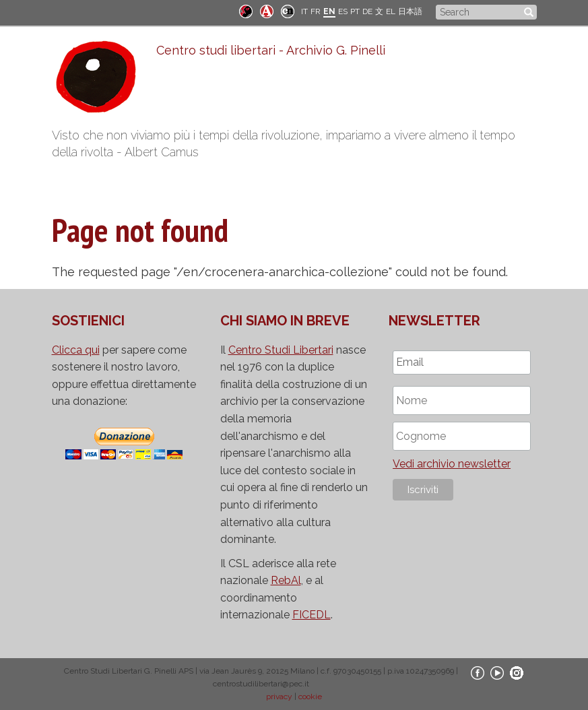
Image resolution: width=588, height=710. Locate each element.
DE (367, 11)
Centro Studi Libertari (281, 350)
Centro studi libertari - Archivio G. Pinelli (271, 50)
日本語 (410, 11)
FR (316, 11)
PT (355, 11)
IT (304, 11)
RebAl (286, 580)
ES (343, 11)
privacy (279, 697)
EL (391, 11)
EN (329, 11)
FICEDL (312, 615)
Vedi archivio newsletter (452, 464)
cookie (310, 697)
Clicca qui (76, 350)
